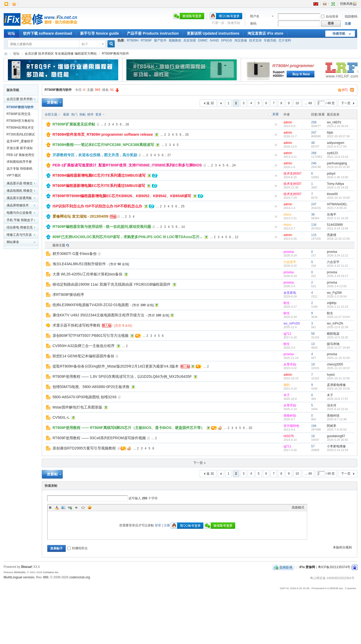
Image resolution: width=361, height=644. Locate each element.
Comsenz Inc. (51, 572)
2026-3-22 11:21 (337, 266)
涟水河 (332, 405)
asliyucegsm (336, 143)
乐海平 (332, 214)
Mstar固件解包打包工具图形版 (77, 407)
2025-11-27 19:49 (338, 348)
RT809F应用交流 (19, 114)
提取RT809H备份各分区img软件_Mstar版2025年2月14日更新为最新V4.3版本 (116, 366)
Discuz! (27, 567)
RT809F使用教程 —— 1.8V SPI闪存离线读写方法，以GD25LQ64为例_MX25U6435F (122, 376)
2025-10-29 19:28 (338, 389)
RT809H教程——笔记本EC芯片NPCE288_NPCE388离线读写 (103, 145)
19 (313, 364)
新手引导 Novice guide (99, 33)
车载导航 (270, 40)
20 (250, 428)
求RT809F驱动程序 (68, 295)
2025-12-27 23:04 (338, 317)
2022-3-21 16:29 (337, 218)
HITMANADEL (337, 204)
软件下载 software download (48, 33)
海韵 (287, 385)
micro (287, 214)
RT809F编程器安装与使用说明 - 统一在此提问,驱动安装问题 (102, 227)
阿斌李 (332, 426)
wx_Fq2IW (334, 293)
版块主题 (59, 245)
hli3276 (289, 436)
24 (234, 165)
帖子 (85, 44)
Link (70, 507)
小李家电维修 (336, 446)
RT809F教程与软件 (115, 54)
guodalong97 (336, 436)
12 (237, 237)
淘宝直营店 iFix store (265, 33)
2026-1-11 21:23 (337, 307)
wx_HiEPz (334, 122)
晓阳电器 (333, 334)
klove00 (332, 194)
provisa (289, 252)
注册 (348, 24)
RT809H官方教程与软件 (20, 122)
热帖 (82, 114)
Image (63, 507)
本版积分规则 (342, 547)
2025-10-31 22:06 (338, 378)
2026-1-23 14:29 (337, 187)
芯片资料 (285, 40)
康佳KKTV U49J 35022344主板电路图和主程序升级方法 (98, 315)
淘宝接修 (241, 40)
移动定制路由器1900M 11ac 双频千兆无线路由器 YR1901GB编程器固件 (112, 284)
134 (314, 225)
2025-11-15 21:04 (338, 358)
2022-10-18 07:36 (338, 136)
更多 (99, 114)
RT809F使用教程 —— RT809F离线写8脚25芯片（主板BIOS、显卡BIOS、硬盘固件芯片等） (129, 428)
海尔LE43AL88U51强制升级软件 (79, 264)
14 (183, 227)
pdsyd (331, 174)
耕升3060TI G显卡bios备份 (75, 254)
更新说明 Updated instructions (213, 33)
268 (314, 153)
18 (313, 436)
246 (314, 163)
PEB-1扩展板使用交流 (21, 156)
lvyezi (331, 375)
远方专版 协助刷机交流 (20, 169)
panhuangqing (337, 163)
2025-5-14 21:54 (337, 450)
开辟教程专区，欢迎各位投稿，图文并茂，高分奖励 (95, 155)
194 (314, 426)
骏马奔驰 (333, 344)
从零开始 (290, 364)
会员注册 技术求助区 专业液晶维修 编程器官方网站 (61, 54)
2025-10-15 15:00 (338, 198)
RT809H (133, 40)
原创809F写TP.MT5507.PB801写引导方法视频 (91, 336)
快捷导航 (339, 34)
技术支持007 (292, 174)
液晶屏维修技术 (18, 205)
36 (313, 214)
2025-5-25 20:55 (337, 440)
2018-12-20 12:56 (338, 239)
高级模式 (298, 507)
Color (57, 507)
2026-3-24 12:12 (337, 255)
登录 (158, 525)
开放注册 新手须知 (20, 148)
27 (169, 155)
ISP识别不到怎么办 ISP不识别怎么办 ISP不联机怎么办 (97, 206)
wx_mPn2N (292, 323)
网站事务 (13, 242)
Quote (76, 507)
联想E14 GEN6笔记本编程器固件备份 (83, 356)
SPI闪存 (227, 40)
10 (297, 103)
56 (313, 334)
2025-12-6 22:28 (337, 327)
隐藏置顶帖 (276, 124)
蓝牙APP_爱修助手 (20, 141)
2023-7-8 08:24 (337, 208)
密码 (253, 24)
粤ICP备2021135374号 (334, 567)
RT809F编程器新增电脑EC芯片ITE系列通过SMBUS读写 (99, 186)
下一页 (346, 103)
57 (313, 446)
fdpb (330, 133)
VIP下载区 (14, 175)
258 (314, 122)
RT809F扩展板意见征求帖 (74, 124)
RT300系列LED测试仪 (21, 135)
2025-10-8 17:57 (337, 399)
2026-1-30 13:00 (337, 177)
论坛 (11, 33)
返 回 (210, 103)
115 (314, 235)
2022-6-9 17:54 (337, 146)
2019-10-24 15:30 (338, 167)
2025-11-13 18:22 (338, 368)
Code (83, 507)
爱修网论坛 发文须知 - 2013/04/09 (80, 216)
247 (314, 133)
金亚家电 (290, 293)
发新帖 (52, 102)
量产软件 (160, 40)
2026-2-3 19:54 (337, 296)
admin (288, 122)
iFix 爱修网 (6, 54)
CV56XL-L (61, 417)
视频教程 (175, 40)
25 (187, 135)
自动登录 (330, 17)
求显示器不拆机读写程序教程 (76, 325)
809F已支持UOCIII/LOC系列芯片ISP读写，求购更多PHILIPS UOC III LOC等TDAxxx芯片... (128, 237)
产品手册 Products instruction (153, 33)
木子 (287, 395)
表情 (90, 507)
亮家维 (332, 235)
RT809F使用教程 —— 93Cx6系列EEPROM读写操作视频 (99, 438)
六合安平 (290, 262)
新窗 (276, 114)
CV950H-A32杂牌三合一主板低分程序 (84, 346)
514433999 (335, 225)
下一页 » (199, 463)
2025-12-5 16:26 (337, 337)
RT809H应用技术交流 (20, 128)
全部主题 (51, 114)
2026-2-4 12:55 (337, 286)
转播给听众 (78, 548)
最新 (66, 114)
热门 (74, 114)
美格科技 (290, 416)
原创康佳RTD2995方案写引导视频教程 (84, 448)
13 (313, 344)
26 (127, 124)
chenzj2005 (335, 364)
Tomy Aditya (335, 184)
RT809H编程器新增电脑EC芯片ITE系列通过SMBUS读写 (99, 175)
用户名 (255, 16)
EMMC (203, 40)
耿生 (287, 303)
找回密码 (351, 17)
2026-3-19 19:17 (337, 276)
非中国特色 (291, 426)
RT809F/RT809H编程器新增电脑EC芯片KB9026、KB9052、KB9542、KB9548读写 (122, 196)
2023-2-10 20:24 (337, 126)
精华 (90, 114)
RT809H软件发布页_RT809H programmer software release (103, 134)
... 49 (308, 103)
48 (313, 143)
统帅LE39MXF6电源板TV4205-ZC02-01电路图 (91, 305)
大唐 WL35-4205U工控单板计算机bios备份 (87, 274)
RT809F (146, 40)
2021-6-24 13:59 (337, 228)
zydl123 (332, 153)
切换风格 (348, 4)
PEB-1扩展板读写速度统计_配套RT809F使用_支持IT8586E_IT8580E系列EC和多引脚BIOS (127, 165)
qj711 (287, 334)
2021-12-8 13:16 (337, 157)
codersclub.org (80, 577)
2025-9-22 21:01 (337, 409)
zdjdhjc (332, 303)
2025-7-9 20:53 (337, 430)
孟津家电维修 (336, 385)
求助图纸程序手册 (19, 162)
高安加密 (190, 40)
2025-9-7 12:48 (337, 419)
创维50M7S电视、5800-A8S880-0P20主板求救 (91, 387)
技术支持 (255, 40)
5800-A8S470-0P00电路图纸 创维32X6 (85, 397)
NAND (214, 40)
